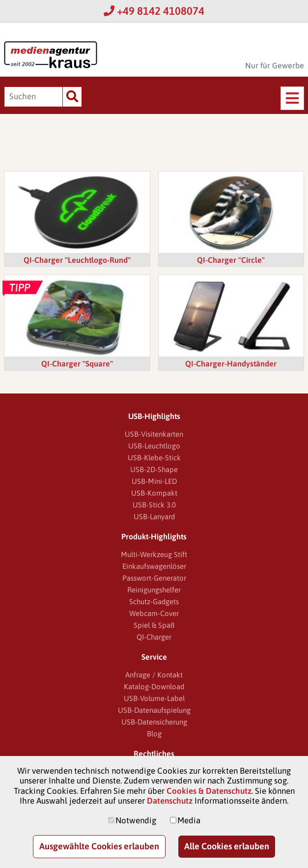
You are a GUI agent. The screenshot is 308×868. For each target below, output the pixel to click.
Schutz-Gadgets (154, 602)
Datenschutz (170, 801)
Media (189, 820)
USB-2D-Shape (154, 469)
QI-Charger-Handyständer (231, 364)
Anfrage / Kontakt (154, 675)
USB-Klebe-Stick (154, 458)
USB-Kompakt (154, 493)
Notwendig (136, 820)
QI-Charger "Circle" (231, 260)
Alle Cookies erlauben (227, 846)
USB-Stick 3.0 (154, 505)
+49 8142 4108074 (154, 11)
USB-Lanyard (154, 517)
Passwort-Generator (154, 578)
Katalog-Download (154, 686)
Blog (154, 734)
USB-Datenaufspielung (154, 710)
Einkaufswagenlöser (154, 566)
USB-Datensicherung (154, 722)
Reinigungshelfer (154, 590)
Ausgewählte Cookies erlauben (99, 846)
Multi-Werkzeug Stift (154, 554)
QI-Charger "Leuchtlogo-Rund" (77, 260)
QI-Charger (154, 637)
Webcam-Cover (154, 613)
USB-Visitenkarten (154, 434)
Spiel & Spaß (154, 625)
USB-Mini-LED (154, 481)
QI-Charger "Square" (77, 364)
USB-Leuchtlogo (154, 446)
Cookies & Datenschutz (209, 791)
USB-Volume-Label (154, 698)
